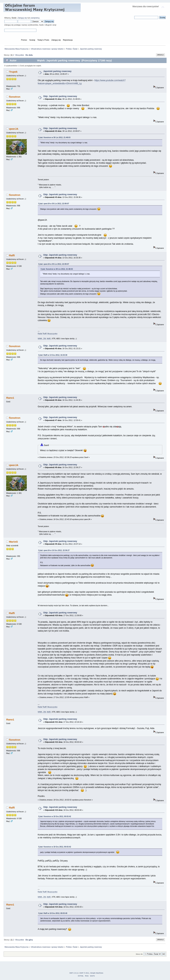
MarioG (14, 542)
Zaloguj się (22, 18)
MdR (49, 339)
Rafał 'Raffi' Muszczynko (48, 334)
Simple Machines (97, 973)
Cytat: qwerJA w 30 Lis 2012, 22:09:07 (54, 204)
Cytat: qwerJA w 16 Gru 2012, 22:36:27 (54, 550)
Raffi (12, 255)
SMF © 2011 (84, 973)
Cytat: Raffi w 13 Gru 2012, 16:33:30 (53, 355)
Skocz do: (139, 954)
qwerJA (14, 129)
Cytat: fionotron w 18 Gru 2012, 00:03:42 (55, 816)
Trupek (13, 72)
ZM (44, 339)
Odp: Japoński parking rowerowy (60, 96)
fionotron (15, 97)
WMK (40, 339)
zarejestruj (35, 18)
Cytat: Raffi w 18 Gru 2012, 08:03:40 (53, 913)
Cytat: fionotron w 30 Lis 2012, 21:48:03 (54, 137)
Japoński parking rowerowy (57, 71)
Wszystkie (20, 55)
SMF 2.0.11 (74, 973)
